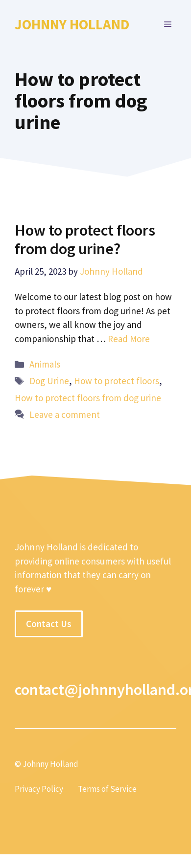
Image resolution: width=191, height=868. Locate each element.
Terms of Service (107, 789)
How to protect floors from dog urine (88, 398)
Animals (45, 364)
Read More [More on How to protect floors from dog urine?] (129, 339)
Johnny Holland (72, 24)
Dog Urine (49, 381)
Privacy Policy (39, 789)
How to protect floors (117, 381)
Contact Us (49, 624)
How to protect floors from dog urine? (85, 239)
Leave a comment (65, 414)
